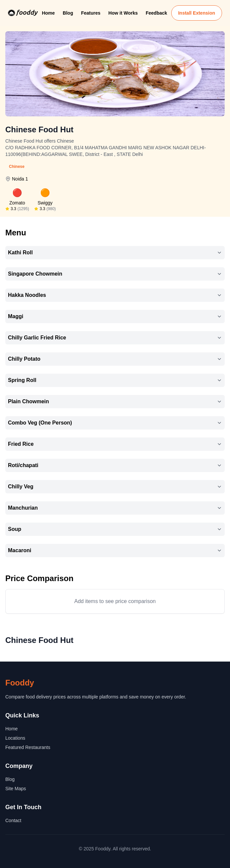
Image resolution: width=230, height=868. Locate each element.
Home (48, 13)
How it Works (123, 13)
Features (91, 13)
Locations (15, 738)
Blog (68, 13)
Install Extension (197, 13)
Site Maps (16, 789)
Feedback (156, 13)
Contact (13, 820)
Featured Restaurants (28, 747)
